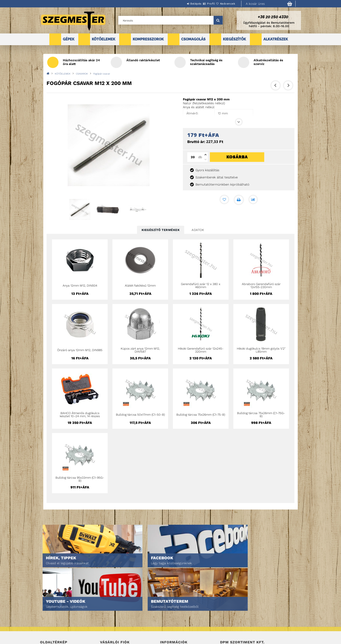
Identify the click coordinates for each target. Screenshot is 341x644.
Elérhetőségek (171, 631)
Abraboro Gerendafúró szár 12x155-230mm (261, 285)
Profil (203, 4)
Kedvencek (225, 4)
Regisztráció (109, 613)
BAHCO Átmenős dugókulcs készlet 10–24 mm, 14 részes (80, 415)
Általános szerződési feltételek (183, 607)
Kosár (104, 625)
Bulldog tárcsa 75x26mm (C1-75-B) (201, 415)
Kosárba (237, 157)
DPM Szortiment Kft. (234, 629)
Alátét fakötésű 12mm (140, 285)
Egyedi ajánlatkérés (54, 619)
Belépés (183, 4)
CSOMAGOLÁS (193, 39)
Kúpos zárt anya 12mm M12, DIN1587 (140, 350)
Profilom (106, 619)
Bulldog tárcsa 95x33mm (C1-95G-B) (80, 479)
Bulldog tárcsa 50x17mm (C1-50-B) (140, 415)
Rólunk (45, 625)
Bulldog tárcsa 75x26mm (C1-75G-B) (261, 415)
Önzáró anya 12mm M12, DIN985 (80, 350)
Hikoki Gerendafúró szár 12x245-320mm (201, 350)
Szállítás (167, 625)
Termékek (47, 613)
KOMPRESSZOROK (148, 39)
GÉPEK (69, 39)
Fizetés (165, 619)
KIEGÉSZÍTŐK (234, 39)
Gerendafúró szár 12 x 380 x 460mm (201, 285)
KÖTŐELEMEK (104, 39)
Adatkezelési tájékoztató (178, 613)
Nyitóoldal (48, 607)
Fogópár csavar (102, 74)
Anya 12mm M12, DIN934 (80, 285)
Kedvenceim (108, 631)
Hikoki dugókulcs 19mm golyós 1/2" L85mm (261, 350)
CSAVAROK (82, 74)
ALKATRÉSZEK (276, 39)
